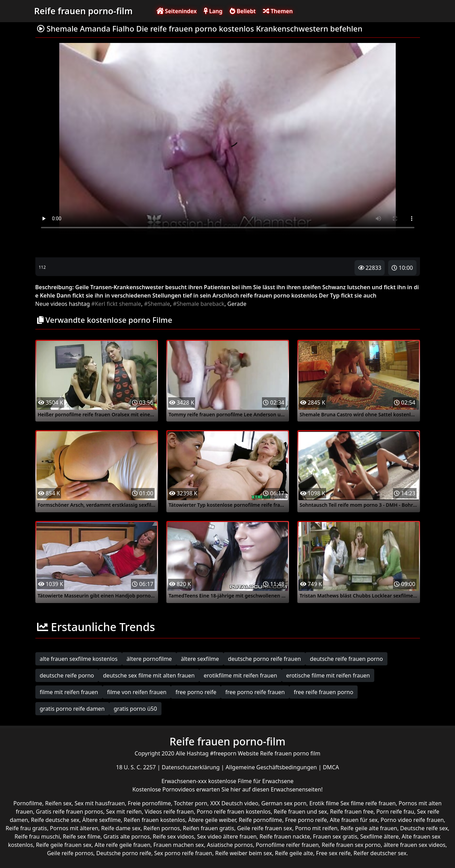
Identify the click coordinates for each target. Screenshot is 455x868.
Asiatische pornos (230, 845)
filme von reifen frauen (137, 692)
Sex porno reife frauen (183, 853)
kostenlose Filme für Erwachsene (251, 781)
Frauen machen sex (179, 845)
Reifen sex (58, 803)
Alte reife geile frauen (122, 845)
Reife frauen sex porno (351, 845)
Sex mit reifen (124, 812)
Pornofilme (28, 803)
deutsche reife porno (67, 675)
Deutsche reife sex (424, 828)
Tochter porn (191, 803)
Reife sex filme (82, 836)
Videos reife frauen (169, 812)
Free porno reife (306, 820)
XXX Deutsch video (234, 803)
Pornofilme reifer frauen (287, 845)
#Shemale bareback (199, 304)
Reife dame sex (121, 828)
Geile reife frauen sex (265, 828)
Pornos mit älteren (74, 828)
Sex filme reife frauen (368, 803)
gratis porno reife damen (72, 709)
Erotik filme (324, 803)
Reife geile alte (294, 853)
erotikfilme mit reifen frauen (240, 675)
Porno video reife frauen (412, 820)
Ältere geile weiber (212, 820)
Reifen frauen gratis (209, 828)
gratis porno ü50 (135, 709)
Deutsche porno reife (124, 853)
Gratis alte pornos (126, 836)
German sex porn (284, 803)
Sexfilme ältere (380, 836)
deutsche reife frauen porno (346, 659)
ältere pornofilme (149, 659)
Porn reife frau (395, 812)
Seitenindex (177, 11)
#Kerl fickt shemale (116, 304)
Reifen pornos (162, 828)
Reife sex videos (173, 836)
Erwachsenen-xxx (185, 781)
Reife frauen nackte (285, 836)
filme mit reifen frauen (69, 692)
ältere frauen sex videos (415, 845)
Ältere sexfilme (101, 820)
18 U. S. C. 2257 (137, 767)
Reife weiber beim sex (244, 853)
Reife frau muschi (37, 836)
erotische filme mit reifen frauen (328, 675)
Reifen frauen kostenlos (154, 820)
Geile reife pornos (70, 853)
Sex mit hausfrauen (100, 803)
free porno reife (196, 692)
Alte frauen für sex (354, 820)
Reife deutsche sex (55, 820)
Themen (278, 11)
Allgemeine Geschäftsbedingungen (272, 767)
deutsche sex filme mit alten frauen (149, 675)
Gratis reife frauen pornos (70, 812)
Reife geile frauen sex (64, 845)
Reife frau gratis (26, 828)
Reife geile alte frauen (369, 828)
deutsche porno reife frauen (265, 659)
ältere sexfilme (200, 659)
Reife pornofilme (260, 820)
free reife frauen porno (324, 692)
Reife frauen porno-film (84, 11)
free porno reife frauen (255, 692)
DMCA (331, 767)
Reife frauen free (352, 812)
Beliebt (243, 11)
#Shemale (157, 304)
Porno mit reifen (316, 828)
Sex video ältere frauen (227, 836)
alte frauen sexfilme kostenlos (79, 659)
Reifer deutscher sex (380, 853)
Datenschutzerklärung (191, 767)
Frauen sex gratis (335, 836)
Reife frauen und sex (300, 812)
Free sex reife (333, 853)
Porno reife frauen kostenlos (234, 812)
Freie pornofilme (149, 803)
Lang (213, 11)
